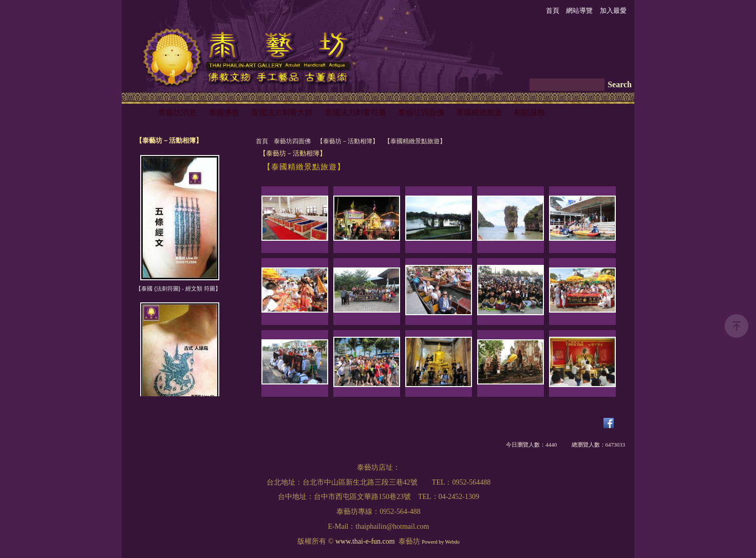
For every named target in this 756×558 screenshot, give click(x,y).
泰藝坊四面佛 (292, 141)
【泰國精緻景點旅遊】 (415, 141)
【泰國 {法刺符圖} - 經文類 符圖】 (178, 288)
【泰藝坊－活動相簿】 (348, 141)
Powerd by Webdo (440, 542)
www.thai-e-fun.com (365, 541)
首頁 (262, 141)
